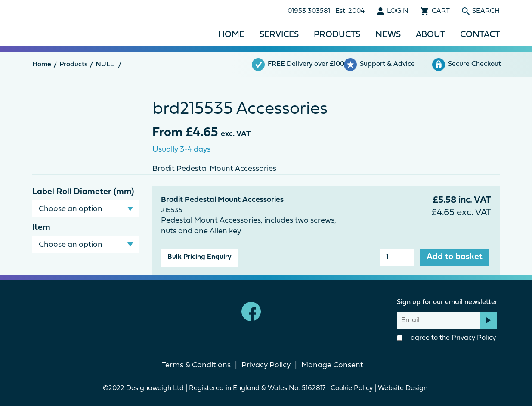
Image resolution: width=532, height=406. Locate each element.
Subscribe (489, 320)
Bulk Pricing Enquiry (199, 257)
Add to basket (455, 257)
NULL (105, 65)
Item (41, 228)
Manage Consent (332, 365)
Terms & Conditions (196, 365)
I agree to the (446, 338)
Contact (480, 35)
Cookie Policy (352, 388)
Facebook (251, 311)
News (388, 35)
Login (398, 11)
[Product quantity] (397, 257)
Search (486, 11)
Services (279, 35)
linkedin (281, 311)
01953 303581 (309, 11)
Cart (441, 11)
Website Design (404, 388)
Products (337, 35)
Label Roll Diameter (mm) (83, 192)
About (430, 35)
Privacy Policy (474, 338)
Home (231, 35)
